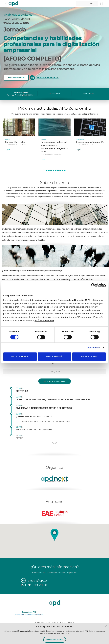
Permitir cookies (89, 356)
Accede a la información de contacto (29, 614)
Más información (16, 78)
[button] (44, 170)
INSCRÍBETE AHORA (55, 640)
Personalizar (94, 348)
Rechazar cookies (20, 356)
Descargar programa (55, 381)
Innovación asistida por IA (90, 142)
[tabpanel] (19, 138)
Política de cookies (44, 320)
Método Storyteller (15, 142)
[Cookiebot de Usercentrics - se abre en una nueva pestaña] (93, 285)
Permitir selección (54, 356)
